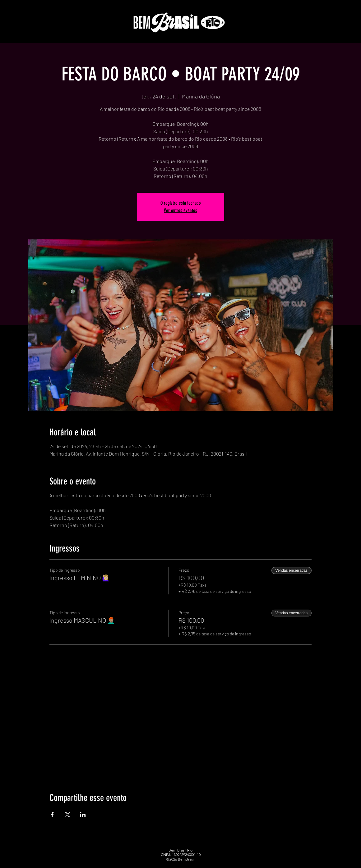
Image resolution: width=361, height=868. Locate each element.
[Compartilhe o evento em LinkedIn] (83, 815)
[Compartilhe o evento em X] (68, 815)
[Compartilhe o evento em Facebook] (52, 815)
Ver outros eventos (180, 210)
